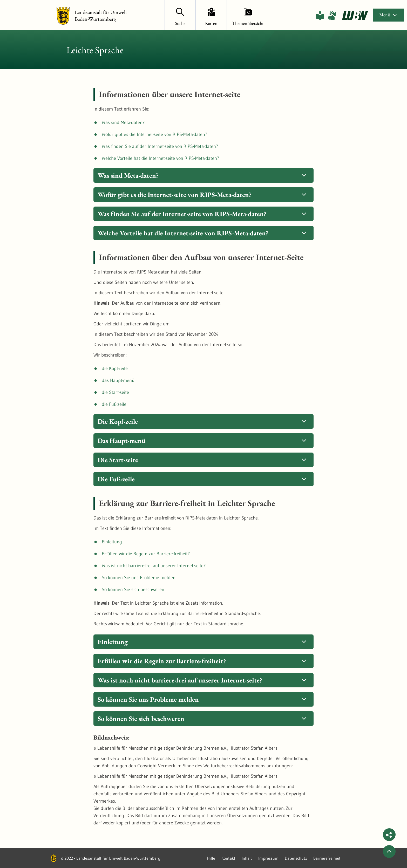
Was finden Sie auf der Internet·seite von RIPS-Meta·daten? (160, 146)
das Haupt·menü (118, 380)
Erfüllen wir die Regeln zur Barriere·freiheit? (146, 554)
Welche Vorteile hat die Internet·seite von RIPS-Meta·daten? (160, 158)
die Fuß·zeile (114, 404)
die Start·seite (115, 392)
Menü (388, 15)
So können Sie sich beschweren (133, 590)
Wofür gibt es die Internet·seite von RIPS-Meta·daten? (154, 134)
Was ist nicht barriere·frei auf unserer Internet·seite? (154, 566)
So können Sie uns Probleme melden (139, 578)
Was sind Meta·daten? (123, 122)
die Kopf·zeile (115, 368)
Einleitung (112, 542)
